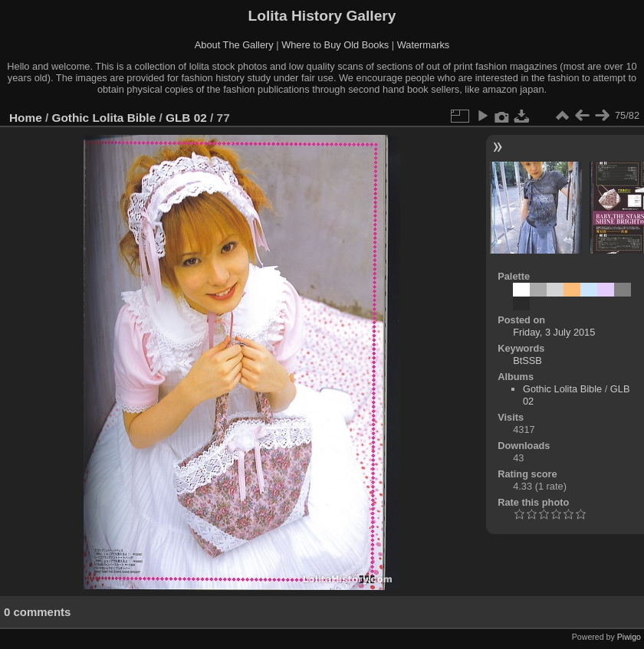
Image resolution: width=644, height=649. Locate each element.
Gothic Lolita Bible (104, 118)
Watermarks (424, 45)
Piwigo (629, 637)
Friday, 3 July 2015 (554, 332)
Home (26, 118)
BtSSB (527, 361)
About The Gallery (234, 45)
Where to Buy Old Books (335, 45)
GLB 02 (186, 118)
